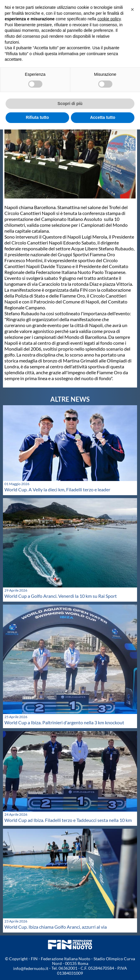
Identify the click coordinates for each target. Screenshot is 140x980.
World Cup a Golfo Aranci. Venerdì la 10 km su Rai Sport (61, 596)
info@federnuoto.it (31, 968)
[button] (132, 9)
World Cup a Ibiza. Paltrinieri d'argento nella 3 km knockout (64, 722)
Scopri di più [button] (70, 104)
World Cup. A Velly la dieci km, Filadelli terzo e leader (57, 489)
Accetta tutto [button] (103, 117)
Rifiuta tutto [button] (37, 117)
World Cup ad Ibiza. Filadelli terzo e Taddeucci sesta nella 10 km (68, 820)
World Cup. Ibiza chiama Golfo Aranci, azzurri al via (56, 927)
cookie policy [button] (109, 19)
